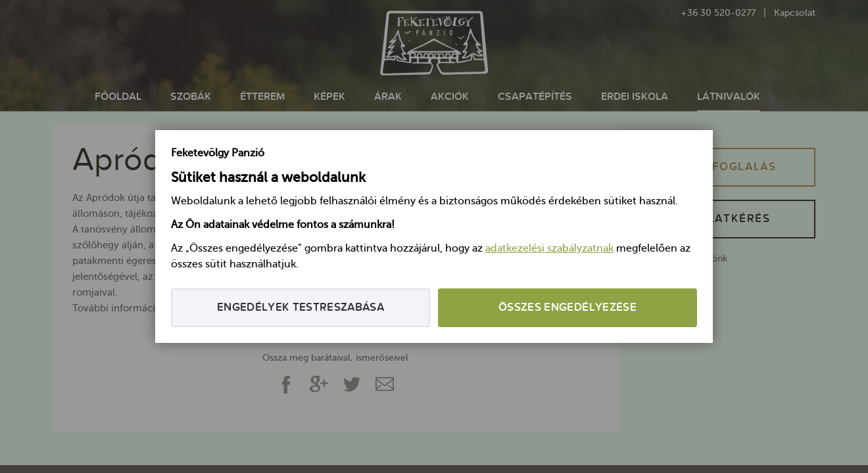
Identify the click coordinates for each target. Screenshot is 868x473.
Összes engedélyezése (567, 308)
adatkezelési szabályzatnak (549, 249)
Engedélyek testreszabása (301, 308)
